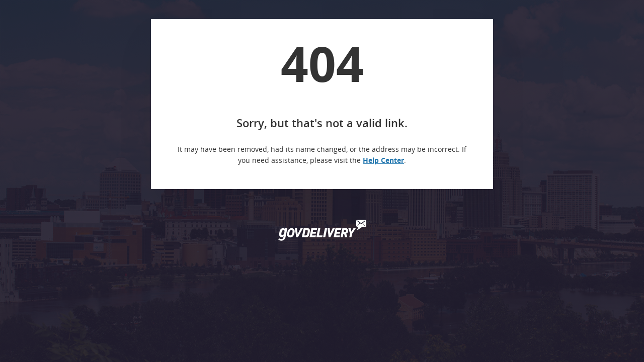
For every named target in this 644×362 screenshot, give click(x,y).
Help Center (383, 160)
